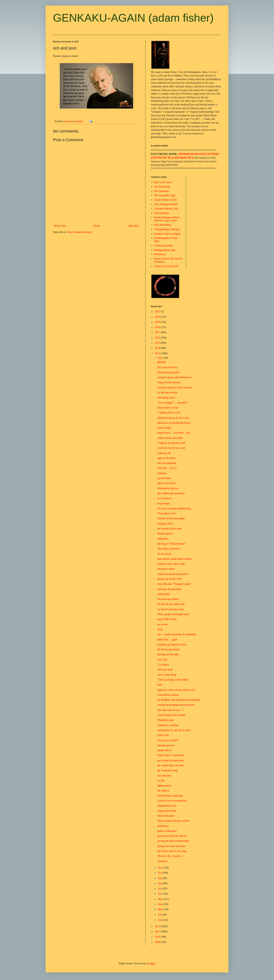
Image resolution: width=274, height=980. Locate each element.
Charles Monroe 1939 (165, 200)
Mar (160, 909)
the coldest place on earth (170, 765)
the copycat (163, 791)
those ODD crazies (167, 619)
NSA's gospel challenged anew (173, 614)
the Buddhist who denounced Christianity (179, 700)
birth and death (165, 670)
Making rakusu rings (165, 250)
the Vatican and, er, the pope (172, 851)
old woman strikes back (170, 529)
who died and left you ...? (170, 710)
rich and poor (164, 776)
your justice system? (168, 740)
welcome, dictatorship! (169, 589)
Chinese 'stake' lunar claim (171, 564)
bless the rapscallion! (168, 599)
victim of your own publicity (172, 801)
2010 (158, 937)
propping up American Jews (172, 645)
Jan (160, 920)
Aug (160, 883)
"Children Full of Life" (169, 413)
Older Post (133, 226)
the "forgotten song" (168, 770)
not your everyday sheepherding (174, 508)
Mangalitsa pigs (166, 720)
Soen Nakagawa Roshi (166, 204)
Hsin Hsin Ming (162, 225)
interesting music (166, 398)
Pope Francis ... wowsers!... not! (174, 433)
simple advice (164, 750)
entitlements (164, 594)
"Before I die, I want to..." (171, 856)
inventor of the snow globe (171, 518)
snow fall (162, 660)
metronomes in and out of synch (174, 730)
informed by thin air (168, 488)
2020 (158, 317)
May (161, 899)
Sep (160, 878)
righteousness (164, 786)
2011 (158, 932)
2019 (158, 322)
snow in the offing (167, 675)
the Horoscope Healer (169, 649)
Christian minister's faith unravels (175, 388)
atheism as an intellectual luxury (174, 423)
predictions (163, 826)
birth (160, 685)
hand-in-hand (164, 428)
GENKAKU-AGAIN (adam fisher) (133, 18)
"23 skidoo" (163, 665)
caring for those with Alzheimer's (174, 377)
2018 (158, 327)
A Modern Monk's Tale (166, 209)
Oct (160, 873)
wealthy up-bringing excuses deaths (176, 705)
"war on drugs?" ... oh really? (172, 403)
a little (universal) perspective (173, 574)
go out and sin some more (171, 760)
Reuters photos (165, 534)
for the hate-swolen (167, 393)
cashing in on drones (168, 725)
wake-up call (164, 453)
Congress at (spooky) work (171, 443)
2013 (158, 353)
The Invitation (162, 213)
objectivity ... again (167, 640)
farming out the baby (168, 654)
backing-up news (166, 745)
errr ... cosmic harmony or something (177, 634)
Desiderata (160, 254)
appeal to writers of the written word (176, 690)
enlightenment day (167, 806)
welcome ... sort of (167, 468)
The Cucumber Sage (165, 195)
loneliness (162, 861)
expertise (162, 473)
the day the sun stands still (171, 604)
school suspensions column (171, 715)
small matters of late (168, 408)
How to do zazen (163, 182)
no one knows (165, 498)
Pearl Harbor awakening (170, 796)
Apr (160, 904)
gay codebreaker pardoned (171, 493)
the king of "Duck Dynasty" (172, 544)
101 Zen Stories (162, 187)
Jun (160, 894)
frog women (164, 503)
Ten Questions (162, 191)
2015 (158, 343)
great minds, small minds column (174, 559)
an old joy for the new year (171, 448)
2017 (158, 332)
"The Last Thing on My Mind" (173, 680)
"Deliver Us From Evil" (166, 266)
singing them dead (167, 811)
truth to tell (163, 735)
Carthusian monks (164, 246)
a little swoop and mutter (170, 438)
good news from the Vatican (172, 836)
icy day (161, 781)
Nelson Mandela (166, 816)
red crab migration (167, 463)
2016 (158, 338)
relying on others (166, 569)
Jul (160, 889)
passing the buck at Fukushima (173, 841)
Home (97, 226)
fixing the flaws (165, 524)
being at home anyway (169, 382)
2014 (158, 348)
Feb (160, 915)
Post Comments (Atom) (79, 232)
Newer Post (60, 226)
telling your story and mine (171, 846)
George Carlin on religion (167, 234)
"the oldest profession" (169, 549)
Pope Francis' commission (171, 755)
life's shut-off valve (167, 367)
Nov (160, 868)
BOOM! (162, 362)
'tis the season (164, 554)
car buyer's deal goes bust (171, 609)
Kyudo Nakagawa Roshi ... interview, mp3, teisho (168, 219)
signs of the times (166, 458)
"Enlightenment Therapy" (167, 229)
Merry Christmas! (167, 483)
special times (164, 478)
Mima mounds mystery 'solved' (173, 821)
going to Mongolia (167, 831)
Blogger (151, 963)
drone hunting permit (168, 372)
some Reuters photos (168, 695)
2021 (158, 311)
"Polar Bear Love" (167, 513)
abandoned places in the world (173, 418)
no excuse (162, 624)
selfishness (163, 539)
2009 (158, 942)
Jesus (160, 629)
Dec (160, 358)
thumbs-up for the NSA (169, 579)
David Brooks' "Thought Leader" (174, 584)
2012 (158, 926)
